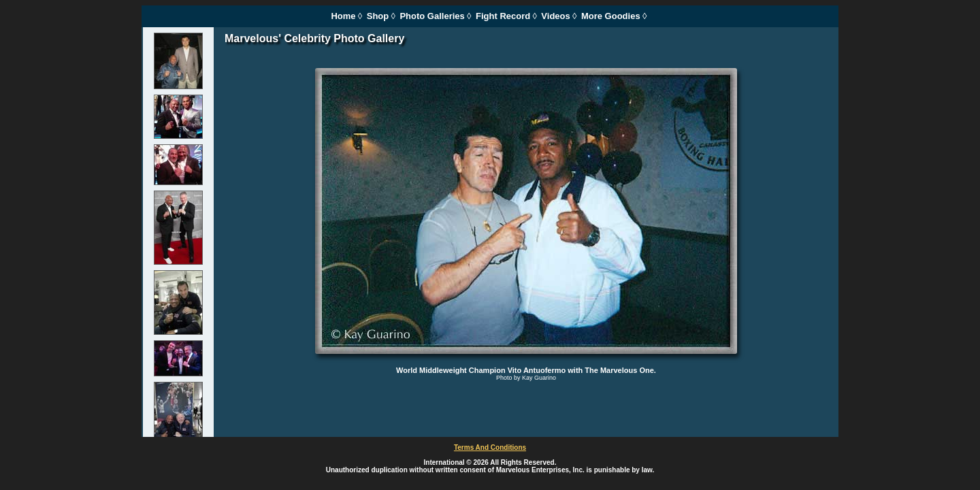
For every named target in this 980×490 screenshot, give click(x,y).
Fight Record (503, 16)
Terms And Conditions (490, 447)
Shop (378, 16)
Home (343, 16)
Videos (555, 16)
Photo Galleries (432, 16)
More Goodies (611, 16)
